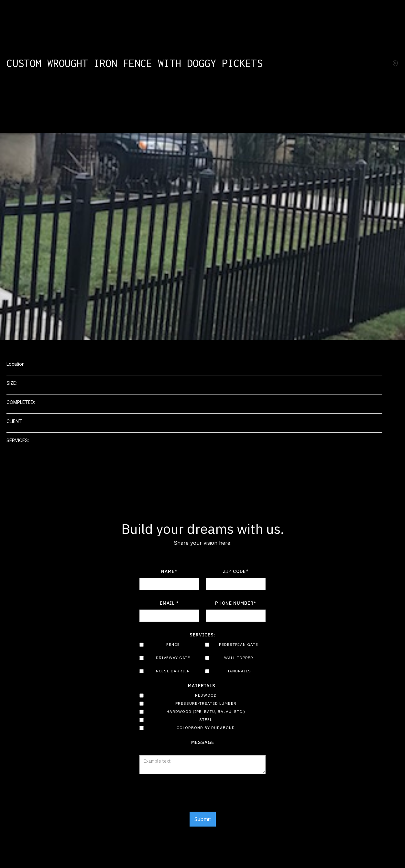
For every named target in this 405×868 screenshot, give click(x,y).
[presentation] (202, 796)
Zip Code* (236, 571)
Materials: (202, 686)
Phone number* (236, 603)
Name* (169, 571)
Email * (169, 603)
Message (203, 742)
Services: (202, 635)
